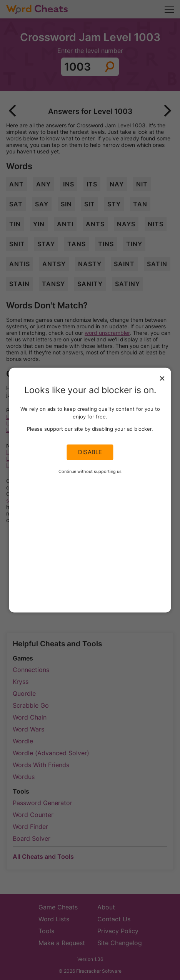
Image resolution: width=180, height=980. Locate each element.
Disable (90, 452)
